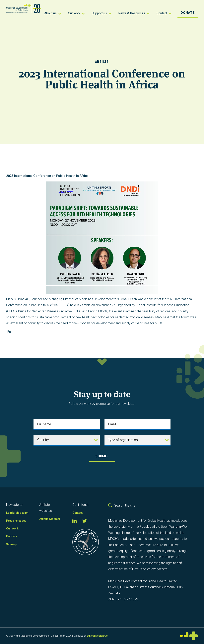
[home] (24, 13)
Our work (12, 529)
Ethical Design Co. (98, 636)
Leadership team (17, 513)
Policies (12, 536)
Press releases (16, 521)
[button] (53, 13)
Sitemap (12, 544)
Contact (77, 513)
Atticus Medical (50, 519)
